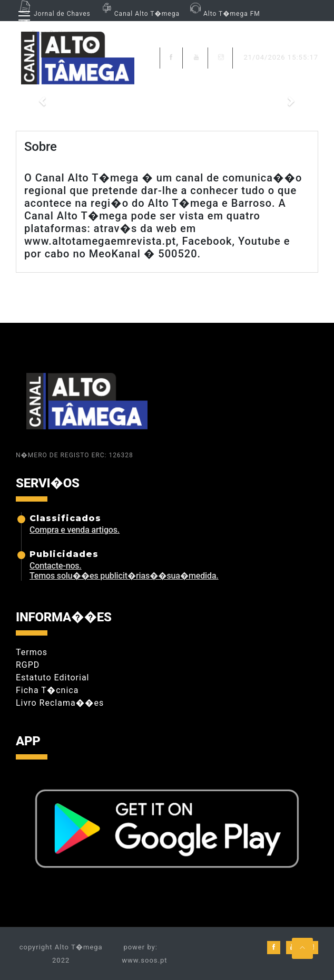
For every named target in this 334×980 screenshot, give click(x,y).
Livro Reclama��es (60, 703)
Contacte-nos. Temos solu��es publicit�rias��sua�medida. (124, 571)
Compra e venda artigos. (75, 530)
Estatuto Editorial (52, 678)
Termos (32, 652)
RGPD (28, 665)
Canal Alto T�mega (139, 14)
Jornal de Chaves (53, 14)
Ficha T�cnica (47, 690)
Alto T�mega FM (224, 14)
